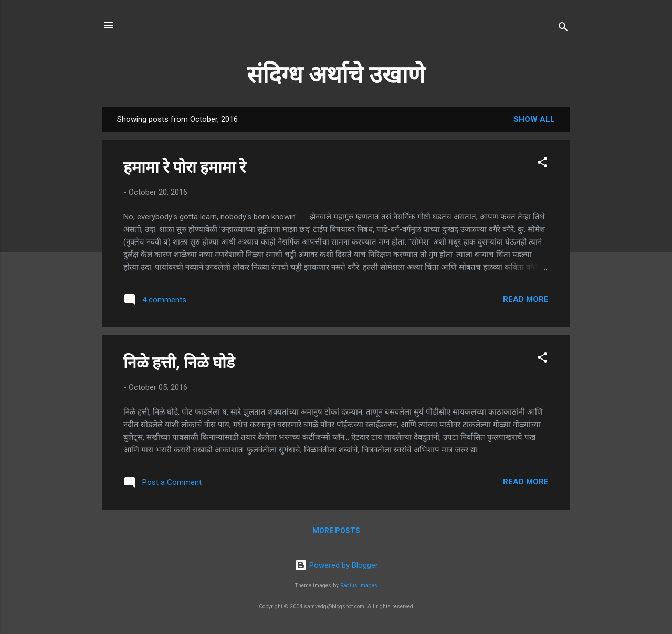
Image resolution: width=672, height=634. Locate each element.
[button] (542, 164)
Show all (534, 119)
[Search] (563, 29)
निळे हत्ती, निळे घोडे (179, 362)
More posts (336, 531)
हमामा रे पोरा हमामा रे (185, 167)
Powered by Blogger (336, 565)
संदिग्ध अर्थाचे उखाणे (336, 75)
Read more (526, 299)
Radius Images (359, 585)
